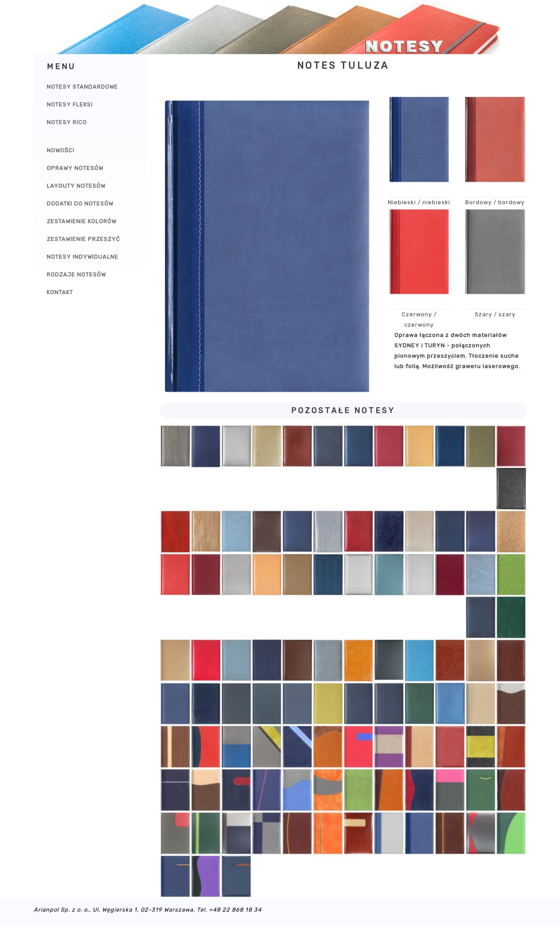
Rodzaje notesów (76, 275)
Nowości (61, 150)
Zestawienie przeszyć (83, 239)
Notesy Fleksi (70, 104)
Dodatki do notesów (80, 204)
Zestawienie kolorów (82, 221)
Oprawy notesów (75, 168)
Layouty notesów (76, 186)
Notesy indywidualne (83, 257)
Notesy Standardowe (82, 87)
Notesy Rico (67, 122)
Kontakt (60, 292)
